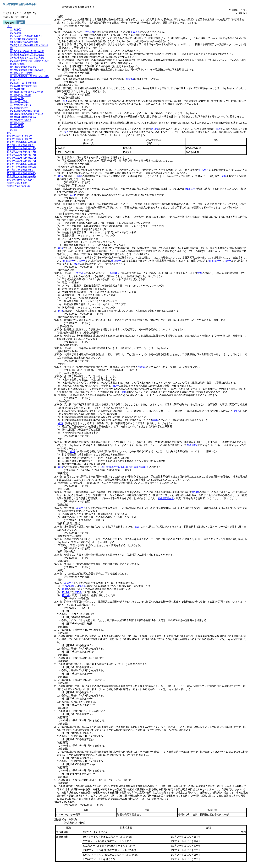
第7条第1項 (68, 586)
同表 (218, 129)
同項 (80, 176)
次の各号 (89, 32)
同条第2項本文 (166, 498)
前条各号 (204, 170)
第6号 (82, 261)
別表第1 (130, 79)
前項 (60, 176)
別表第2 (142, 367)
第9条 (65, 589)
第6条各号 (190, 189)
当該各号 (135, 32)
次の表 (155, 129)
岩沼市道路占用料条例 (125, 467)
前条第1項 (192, 445)
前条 (65, 101)
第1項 (77, 264)
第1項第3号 (68, 261)
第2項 (82, 586)
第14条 (66, 595)
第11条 (66, 592)
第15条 (78, 592)
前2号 (116, 386)
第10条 (196, 492)
